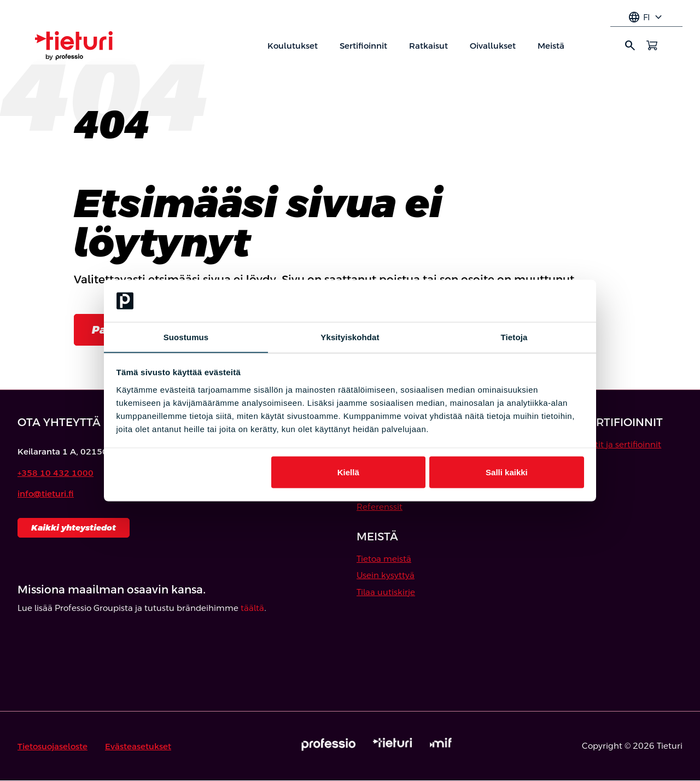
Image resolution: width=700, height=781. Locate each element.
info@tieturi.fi (46, 494)
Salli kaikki (507, 472)
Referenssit (380, 507)
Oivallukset (493, 46)
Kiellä (348, 472)
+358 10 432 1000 (56, 473)
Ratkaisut (428, 46)
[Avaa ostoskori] (652, 45)
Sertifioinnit (363, 46)
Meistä (551, 46)
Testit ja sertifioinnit (622, 444)
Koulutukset (293, 46)
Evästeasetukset (138, 746)
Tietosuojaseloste (52, 746)
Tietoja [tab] (514, 337)
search (630, 45)
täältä (252, 608)
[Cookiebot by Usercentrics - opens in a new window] (536, 301)
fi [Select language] (646, 18)
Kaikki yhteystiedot (74, 528)
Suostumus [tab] (186, 337)
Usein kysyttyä (386, 576)
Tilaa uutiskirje (386, 592)
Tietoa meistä (384, 559)
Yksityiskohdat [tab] (350, 337)
